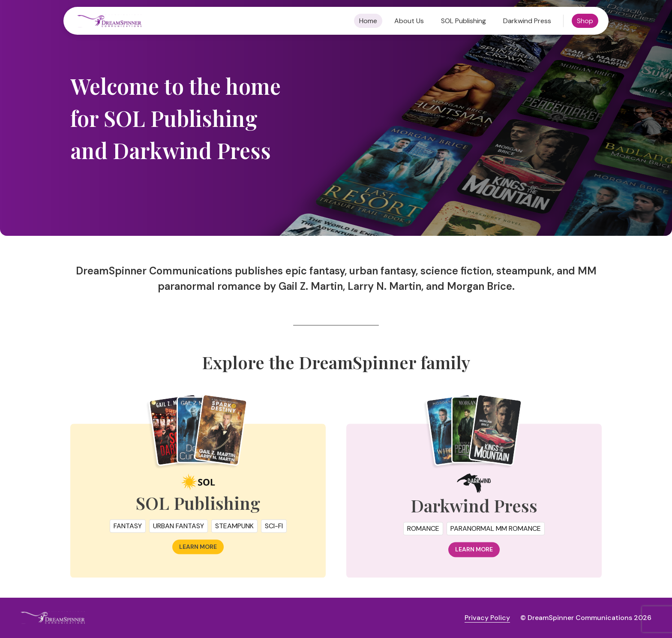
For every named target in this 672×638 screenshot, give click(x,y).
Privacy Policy (487, 618)
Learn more (198, 552)
